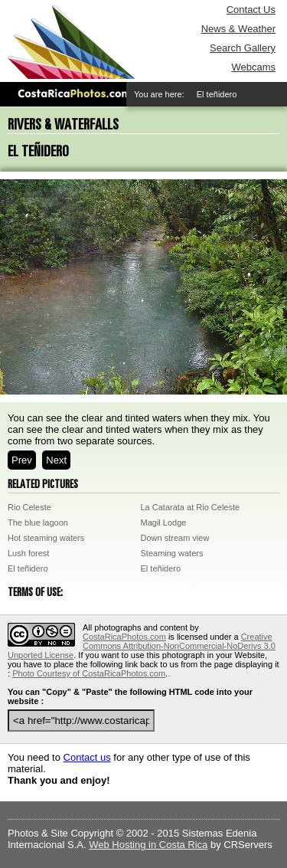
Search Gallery (243, 48)
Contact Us (251, 10)
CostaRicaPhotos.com (124, 637)
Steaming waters (172, 553)
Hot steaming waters (46, 538)
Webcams (253, 67)
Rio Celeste (29, 507)
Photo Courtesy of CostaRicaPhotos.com (89, 673)
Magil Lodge (164, 522)
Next (56, 460)
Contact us (87, 757)
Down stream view (175, 538)
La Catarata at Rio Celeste (191, 507)
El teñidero (28, 568)
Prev (22, 460)
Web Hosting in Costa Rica (148, 845)
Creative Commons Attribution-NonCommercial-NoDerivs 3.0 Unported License (142, 646)
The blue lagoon (38, 522)
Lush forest (28, 553)
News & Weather (238, 29)
